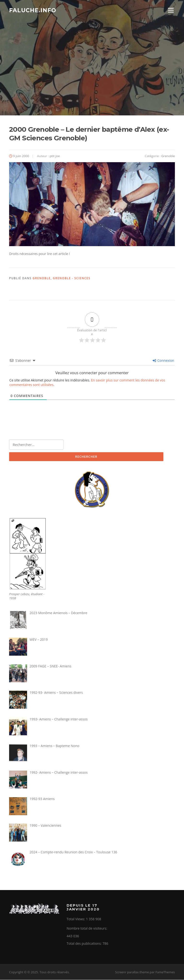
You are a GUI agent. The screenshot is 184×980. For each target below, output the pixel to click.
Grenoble (168, 156)
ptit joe (55, 156)
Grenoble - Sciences (72, 278)
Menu (171, 10)
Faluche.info (33, 10)
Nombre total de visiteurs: (87, 929)
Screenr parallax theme (132, 972)
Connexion (163, 360)
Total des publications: (85, 944)
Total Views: (76, 919)
